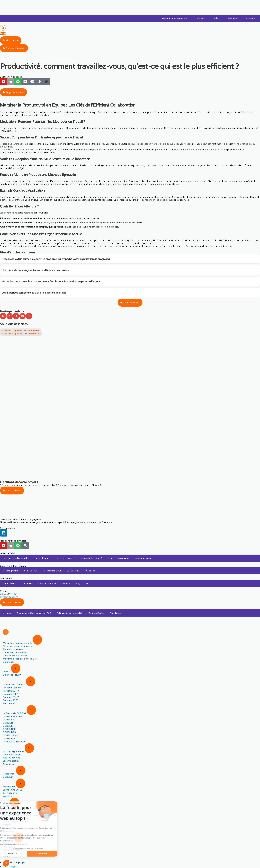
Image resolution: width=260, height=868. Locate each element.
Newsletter (9, 831)
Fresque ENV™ (11, 697)
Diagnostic (200, 18)
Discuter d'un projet (14, 862)
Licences (7, 613)
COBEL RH (9, 723)
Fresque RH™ (10, 694)
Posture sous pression (15, 656)
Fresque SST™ (11, 691)
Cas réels (66, 583)
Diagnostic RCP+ (42, 558)
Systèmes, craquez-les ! (16, 809)
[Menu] (6, 632)
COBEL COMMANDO (118, 558)
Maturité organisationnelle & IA (20, 659)
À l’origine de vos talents (16, 818)
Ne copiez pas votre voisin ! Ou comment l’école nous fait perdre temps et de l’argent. (51, 281)
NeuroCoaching (31, 571)
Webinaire (90, 571)
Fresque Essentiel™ (14, 688)
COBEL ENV (9, 726)
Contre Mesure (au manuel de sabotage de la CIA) (30, 815)
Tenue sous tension (14, 649)
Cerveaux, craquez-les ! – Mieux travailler (21, 330)
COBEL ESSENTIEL (13, 716)
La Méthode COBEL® (92, 558)
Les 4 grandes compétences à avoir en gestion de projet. (34, 293)
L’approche (27, 583)
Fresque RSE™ (11, 700)
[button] (3, 28)
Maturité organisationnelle (175, 18)
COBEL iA (8, 777)
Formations (9, 787)
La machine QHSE (53, 571)
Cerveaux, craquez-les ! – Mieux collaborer (21, 334)
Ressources (233, 18)
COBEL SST (9, 720)
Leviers (216, 18)
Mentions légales (96, 613)
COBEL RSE (9, 729)
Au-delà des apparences (16, 822)
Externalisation (11, 761)
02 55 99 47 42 (8, 594)
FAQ (88, 583)
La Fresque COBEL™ (66, 558)
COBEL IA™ (9, 738)
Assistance (9, 764)
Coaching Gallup (10, 571)
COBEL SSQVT (11, 735)
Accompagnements (144, 558)
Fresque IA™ (10, 703)
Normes (7, 825)
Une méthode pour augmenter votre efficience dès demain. (35, 270)
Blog (78, 583)
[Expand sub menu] (37, 640)
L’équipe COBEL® (47, 583)
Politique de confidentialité (69, 613)
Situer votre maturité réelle (18, 646)
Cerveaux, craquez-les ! (16, 812)
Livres (6, 806)
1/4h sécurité (73, 571)
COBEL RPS (9, 732)
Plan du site (115, 613)
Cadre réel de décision (15, 652)
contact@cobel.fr (9, 597)
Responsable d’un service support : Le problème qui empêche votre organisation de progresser (56, 259)
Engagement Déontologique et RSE (34, 613)
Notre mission (9, 583)
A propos (251, 18)
